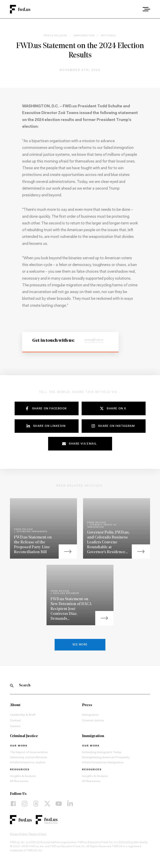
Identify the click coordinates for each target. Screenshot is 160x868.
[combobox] (135, 9)
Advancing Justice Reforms (29, 758)
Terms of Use (37, 834)
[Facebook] (13, 803)
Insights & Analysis (23, 776)
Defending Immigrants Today (102, 753)
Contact (16, 721)
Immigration (90, 715)
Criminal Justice (93, 721)
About (15, 705)
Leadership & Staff (23, 715)
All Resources (19, 781)
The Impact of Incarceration (29, 753)
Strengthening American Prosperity (106, 758)
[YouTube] (59, 803)
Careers (15, 726)
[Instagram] (25, 803)
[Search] (12, 686)
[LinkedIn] (70, 803)
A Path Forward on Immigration (103, 763)
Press (87, 705)
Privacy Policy (19, 834)
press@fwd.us (94, 340)
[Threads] (36, 803)
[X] (47, 803)
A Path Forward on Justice (28, 763)
